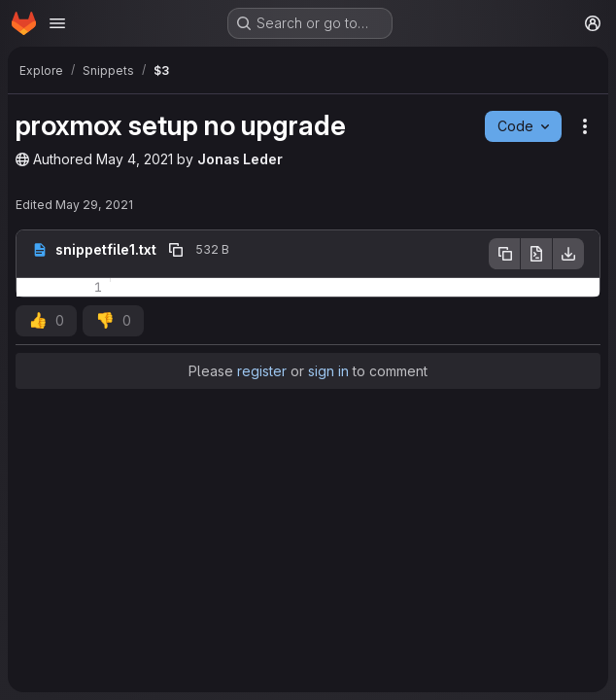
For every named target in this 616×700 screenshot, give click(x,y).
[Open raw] (536, 254)
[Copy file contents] (504, 254)
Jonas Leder (240, 159)
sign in (328, 371)
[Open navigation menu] (57, 23)
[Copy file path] (176, 250)
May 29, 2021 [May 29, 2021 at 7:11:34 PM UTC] (94, 205)
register (262, 371)
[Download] (568, 254)
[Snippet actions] (585, 126)
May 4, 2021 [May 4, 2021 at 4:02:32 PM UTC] (135, 159)
